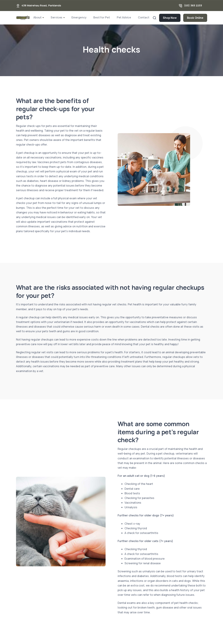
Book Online (195, 18)
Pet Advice (124, 17)
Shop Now (170, 18)
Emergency (79, 17)
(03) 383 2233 (193, 5)
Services (56, 17)
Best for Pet (102, 17)
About (37, 17)
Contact (144, 17)
